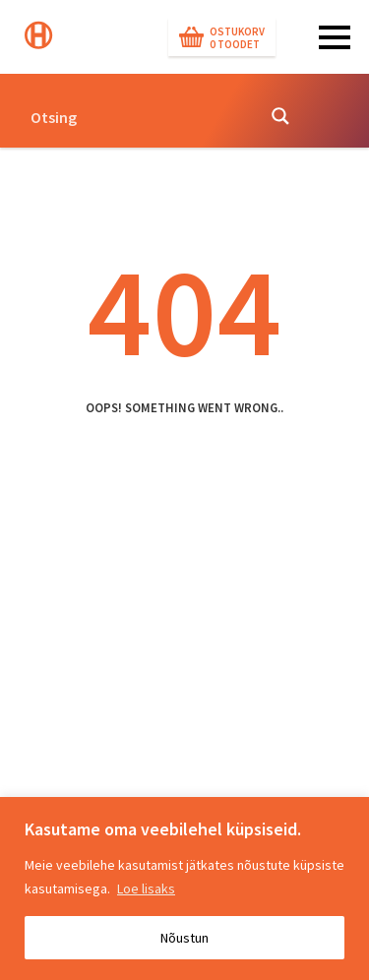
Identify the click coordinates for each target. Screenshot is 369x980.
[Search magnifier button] (280, 116)
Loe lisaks (146, 888)
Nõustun (184, 938)
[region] (184, 888)
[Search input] (136, 116)
